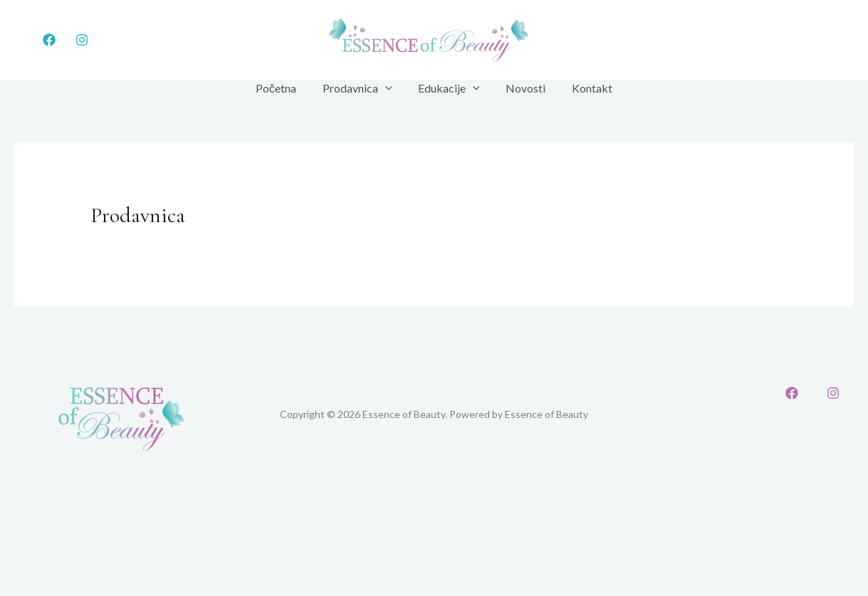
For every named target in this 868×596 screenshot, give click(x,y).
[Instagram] (82, 40)
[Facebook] (49, 40)
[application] (388, 88)
